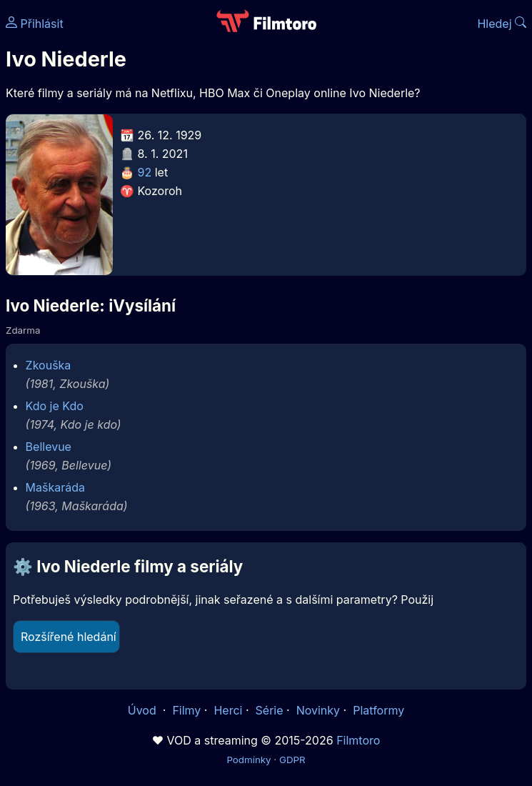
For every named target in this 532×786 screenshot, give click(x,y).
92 (145, 172)
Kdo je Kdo (55, 406)
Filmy (186, 710)
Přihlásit (35, 24)
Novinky (318, 710)
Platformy (378, 710)
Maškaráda (55, 487)
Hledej (502, 24)
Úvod (144, 710)
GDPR (292, 760)
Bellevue (49, 447)
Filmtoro (358, 740)
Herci (228, 710)
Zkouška (49, 365)
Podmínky (249, 760)
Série (270, 710)
